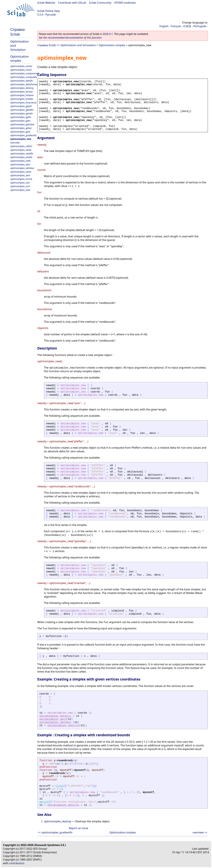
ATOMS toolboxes (125, 3)
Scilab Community (100, 3)
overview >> (200, 832)
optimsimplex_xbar (20, 190)
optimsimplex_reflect (21, 146)
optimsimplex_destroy (22, 88)
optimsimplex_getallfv (22, 110)
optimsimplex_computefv (24, 77)
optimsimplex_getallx (22, 113)
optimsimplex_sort (20, 186)
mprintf (45, 802)
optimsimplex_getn (20, 121)
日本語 (187, 26)
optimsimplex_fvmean (22, 95)
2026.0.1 (108, 34)
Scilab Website (46, 3)
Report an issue (79, 828)
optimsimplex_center (21, 66)
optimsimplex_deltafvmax (24, 84)
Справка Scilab (17, 32)
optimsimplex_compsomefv (25, 73)
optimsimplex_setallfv (22, 153)
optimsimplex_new (21, 139)
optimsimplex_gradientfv (23, 135)
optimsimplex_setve (21, 172)
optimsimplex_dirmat (22, 92)
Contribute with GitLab (72, 3)
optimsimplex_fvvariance (23, 103)
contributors (17, 863)
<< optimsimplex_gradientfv (55, 832)
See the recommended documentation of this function (70, 38)
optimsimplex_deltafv (22, 81)
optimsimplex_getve (21, 128)
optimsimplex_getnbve (22, 124)
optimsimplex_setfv (21, 161)
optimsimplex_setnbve (22, 168)
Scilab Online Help (49, 11)
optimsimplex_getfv (21, 117)
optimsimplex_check (21, 70)
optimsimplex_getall (21, 106)
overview (15, 143)
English (164, 26)
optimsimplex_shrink (21, 179)
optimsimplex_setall (21, 150)
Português (200, 26)
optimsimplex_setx (20, 175)
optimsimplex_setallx (21, 157)
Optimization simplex (20, 58)
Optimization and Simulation (78, 45)
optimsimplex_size (20, 183)
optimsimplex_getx (20, 132)
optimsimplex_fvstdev (22, 99)
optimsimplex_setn (20, 164)
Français (176, 26)
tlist (59, 786)
